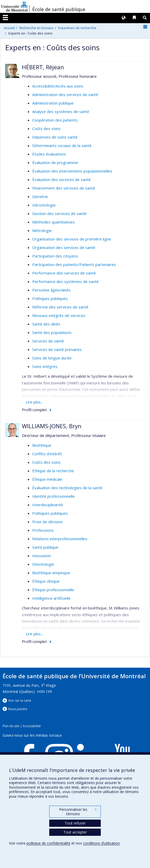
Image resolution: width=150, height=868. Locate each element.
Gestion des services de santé (59, 213)
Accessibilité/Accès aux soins (58, 86)
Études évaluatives (49, 154)
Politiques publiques (50, 298)
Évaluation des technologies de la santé (67, 488)
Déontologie (43, 564)
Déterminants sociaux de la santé (62, 145)
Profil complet (34, 410)
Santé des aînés (46, 324)
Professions (43, 530)
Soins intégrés (45, 366)
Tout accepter (75, 832)
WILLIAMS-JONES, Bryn (52, 426)
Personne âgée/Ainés (51, 290)
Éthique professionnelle (53, 590)
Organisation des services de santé (64, 247)
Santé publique (45, 547)
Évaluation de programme (55, 162)
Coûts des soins (46, 128)
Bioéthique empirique (51, 573)
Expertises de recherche (77, 28)
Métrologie (42, 230)
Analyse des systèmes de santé (61, 111)
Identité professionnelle (53, 496)
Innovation (41, 556)
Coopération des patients (55, 120)
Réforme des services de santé (60, 307)
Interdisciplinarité (48, 505)
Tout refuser (75, 823)
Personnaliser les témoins (78, 812)
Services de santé (48, 341)
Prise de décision (47, 522)
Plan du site (11, 726)
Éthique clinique (46, 581)
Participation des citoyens (55, 256)
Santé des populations (52, 332)
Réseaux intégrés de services (59, 315)
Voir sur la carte (20, 701)
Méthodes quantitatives (53, 222)
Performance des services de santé (64, 273)
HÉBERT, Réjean (43, 67)
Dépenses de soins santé (55, 137)
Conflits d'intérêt (47, 454)
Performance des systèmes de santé (65, 281)
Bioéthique (42, 445)
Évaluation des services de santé (61, 179)
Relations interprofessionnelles (60, 539)
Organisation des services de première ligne (72, 239)
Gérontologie (44, 205)
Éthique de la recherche (53, 471)
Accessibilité (32, 726)
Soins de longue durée (52, 358)
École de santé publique (59, 9)
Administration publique (53, 103)
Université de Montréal (14, 6)
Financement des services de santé (64, 188)
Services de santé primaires (57, 349)
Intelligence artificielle (51, 598)
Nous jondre (18, 709)
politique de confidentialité (48, 843)
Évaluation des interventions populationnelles (72, 171)
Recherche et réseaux (36, 28)
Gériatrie (40, 196)
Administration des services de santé (65, 94)
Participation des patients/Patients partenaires (74, 264)
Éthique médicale (47, 479)
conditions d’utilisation (101, 843)
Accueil (9, 28)
